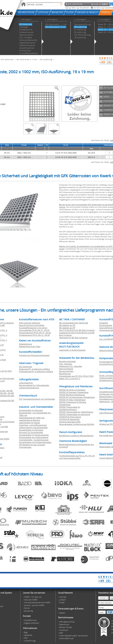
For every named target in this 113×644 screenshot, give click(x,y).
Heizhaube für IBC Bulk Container (73, 338)
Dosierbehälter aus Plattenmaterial (34, 437)
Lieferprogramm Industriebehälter (33, 428)
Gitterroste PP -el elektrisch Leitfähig (34, 369)
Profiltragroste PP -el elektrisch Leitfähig (36, 371)
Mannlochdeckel (66, 369)
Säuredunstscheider (67, 361)
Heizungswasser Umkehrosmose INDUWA (77, 424)
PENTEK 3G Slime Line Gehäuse (72, 390)
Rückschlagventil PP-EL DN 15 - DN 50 (35, 333)
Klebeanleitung (25, 344)
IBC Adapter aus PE (67, 325)
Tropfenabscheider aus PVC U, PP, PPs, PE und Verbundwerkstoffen (77, 457)
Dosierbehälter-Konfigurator (31, 410)
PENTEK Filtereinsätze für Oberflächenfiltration (70, 408)
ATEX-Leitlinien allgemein (30, 323)
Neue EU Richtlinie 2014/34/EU (32, 325)
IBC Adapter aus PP (67, 328)
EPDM (7, 439)
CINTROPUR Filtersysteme (70, 417)
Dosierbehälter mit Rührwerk (31, 430)
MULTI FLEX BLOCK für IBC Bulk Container (77, 330)
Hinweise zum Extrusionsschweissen (34, 355)
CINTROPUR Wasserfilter (69, 419)
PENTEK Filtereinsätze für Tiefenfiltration (76, 412)
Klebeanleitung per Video (30, 346)
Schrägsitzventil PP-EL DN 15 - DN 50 (34, 335)
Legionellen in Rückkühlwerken (72, 350)
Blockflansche (65, 374)
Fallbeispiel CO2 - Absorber (71, 366)
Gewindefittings (106, 328)
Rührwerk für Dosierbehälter (31, 432)
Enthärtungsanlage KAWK (70, 422)
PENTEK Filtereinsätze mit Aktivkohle (75, 414)
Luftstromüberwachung (29, 388)
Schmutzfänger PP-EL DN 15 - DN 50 (34, 330)
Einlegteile (104, 323)
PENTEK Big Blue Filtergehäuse (72, 395)
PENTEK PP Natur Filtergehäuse (72, 400)
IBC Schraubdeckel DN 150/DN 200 (74, 323)
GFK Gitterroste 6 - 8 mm (27, 59)
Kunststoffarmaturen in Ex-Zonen (33, 328)
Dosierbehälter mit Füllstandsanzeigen (35, 442)
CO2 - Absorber (66, 364)
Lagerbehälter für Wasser (29, 423)
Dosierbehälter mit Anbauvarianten (34, 435)
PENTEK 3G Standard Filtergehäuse (74, 392)
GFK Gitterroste (7, 59)
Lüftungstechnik (26, 383)
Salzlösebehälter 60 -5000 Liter (32, 418)
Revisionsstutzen (66, 371)
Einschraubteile (106, 325)
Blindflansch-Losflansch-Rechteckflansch (76, 436)
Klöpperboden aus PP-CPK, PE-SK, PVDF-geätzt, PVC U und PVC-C (76, 377)
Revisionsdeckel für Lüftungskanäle (34, 385)
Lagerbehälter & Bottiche (29, 420)
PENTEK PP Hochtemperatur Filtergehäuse (77, 397)
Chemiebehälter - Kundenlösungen (34, 440)
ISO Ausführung (46, 59)
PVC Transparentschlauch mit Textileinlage (37, 399)
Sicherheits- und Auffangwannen (33, 425)
